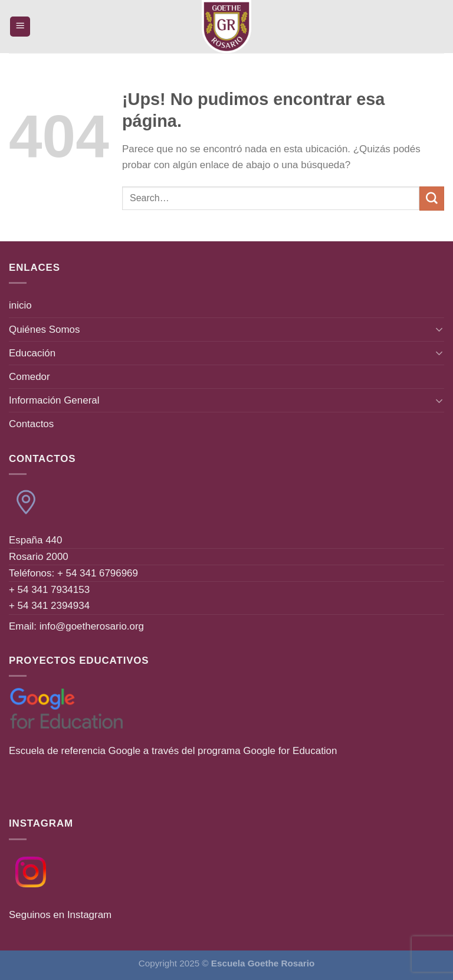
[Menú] (20, 27)
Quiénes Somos (45, 330)
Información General (54, 400)
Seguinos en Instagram (60, 915)
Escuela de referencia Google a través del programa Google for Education (173, 751)
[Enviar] (432, 199)
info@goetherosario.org (92, 626)
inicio (20, 305)
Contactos (31, 424)
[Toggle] (439, 329)
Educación (32, 353)
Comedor (29, 377)
